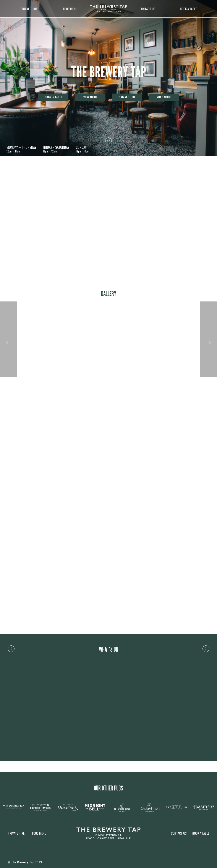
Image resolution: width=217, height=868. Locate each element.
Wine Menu (164, 97)
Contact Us (147, 9)
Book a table (188, 9)
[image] (108, 9)
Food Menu (70, 9)
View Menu (90, 97)
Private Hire (29, 9)
